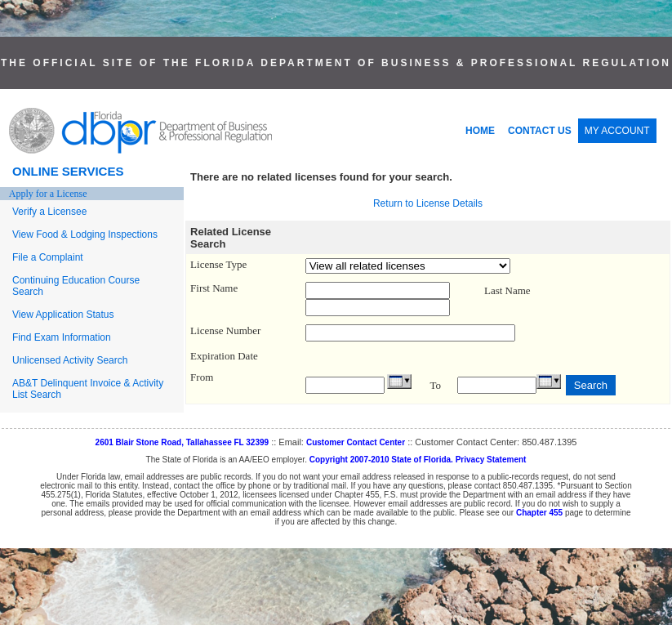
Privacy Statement (491, 460)
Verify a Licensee (49, 212)
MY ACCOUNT (617, 131)
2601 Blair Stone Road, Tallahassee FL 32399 (182, 442)
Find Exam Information (62, 337)
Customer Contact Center (356, 442)
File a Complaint (48, 257)
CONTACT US (540, 131)
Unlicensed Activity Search (70, 360)
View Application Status (63, 315)
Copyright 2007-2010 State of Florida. (381, 460)
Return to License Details (428, 203)
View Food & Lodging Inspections (85, 234)
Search (591, 385)
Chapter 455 (539, 513)
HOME (480, 131)
